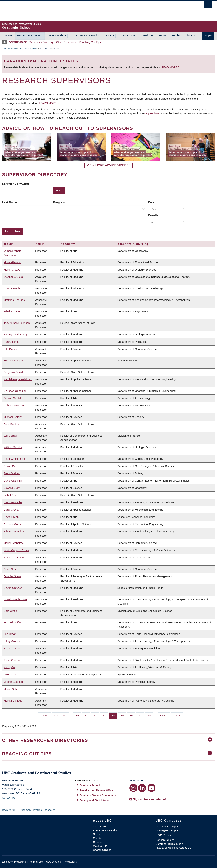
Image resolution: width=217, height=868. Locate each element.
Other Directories (66, 42)
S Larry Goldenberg (15, 334)
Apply (208, 35)
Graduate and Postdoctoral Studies (108, 774)
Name (9, 244)
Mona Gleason (12, 262)
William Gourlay (13, 447)
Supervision (129, 35)
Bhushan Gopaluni (15, 391)
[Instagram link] (133, 788)
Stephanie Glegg (14, 277)
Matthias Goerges (14, 300)
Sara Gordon (11, 424)
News (96, 834)
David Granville (13, 502)
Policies (176, 35)
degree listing (152, 113)
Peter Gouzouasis (14, 459)
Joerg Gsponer (12, 660)
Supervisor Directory (41, 42)
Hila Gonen (10, 349)
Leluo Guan (11, 674)
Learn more (48, 103)
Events (97, 838)
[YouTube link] (151, 788)
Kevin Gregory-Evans (16, 550)
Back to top (10, 810)
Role (151, 202)
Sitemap (26, 810)
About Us (191, 35)
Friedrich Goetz (13, 311)
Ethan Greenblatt (14, 531)
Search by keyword (15, 184)
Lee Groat (10, 634)
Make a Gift (100, 846)
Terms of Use (36, 862)
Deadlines (147, 35)
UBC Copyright (54, 862)
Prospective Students (28, 35)
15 (124, 715)
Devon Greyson (13, 588)
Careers (98, 842)
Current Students (57, 35)
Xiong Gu (9, 667)
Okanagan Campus (167, 830)
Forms (162, 35)
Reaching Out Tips (90, 42)
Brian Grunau (12, 648)
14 (115, 715)
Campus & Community (86, 35)
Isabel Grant (11, 495)
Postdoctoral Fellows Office (96, 790)
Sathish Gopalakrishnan (18, 379)
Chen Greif (10, 569)
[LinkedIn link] (142, 788)
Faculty (68, 244)
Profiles (37, 810)
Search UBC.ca (102, 850)
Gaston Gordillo (13, 398)
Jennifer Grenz (12, 576)
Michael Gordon (13, 417)
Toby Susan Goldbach (17, 323)
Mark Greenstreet (14, 543)
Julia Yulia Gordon (14, 405)
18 (151, 715)
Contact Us (9, 798)
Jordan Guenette (14, 682)
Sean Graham (12, 473)
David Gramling (13, 481)
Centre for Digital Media (169, 844)
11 (88, 715)
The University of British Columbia (10, 11)
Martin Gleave (12, 270)
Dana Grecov (12, 510)
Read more (170, 67)
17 (142, 715)
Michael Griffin (12, 622)
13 (105, 715)
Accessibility (71, 862)
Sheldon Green (13, 524)
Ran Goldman (12, 342)
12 (97, 715)
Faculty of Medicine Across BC (173, 848)
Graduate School (9, 49)
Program (59, 202)
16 (133, 715)
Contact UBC (101, 826)
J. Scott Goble (12, 288)
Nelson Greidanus (14, 557)
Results (153, 215)
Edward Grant (12, 488)
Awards (110, 35)
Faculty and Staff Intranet (95, 800)
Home (8, 35)
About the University (105, 830)
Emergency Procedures (14, 862)
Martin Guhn (11, 689)
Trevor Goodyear (14, 361)
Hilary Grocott (12, 641)
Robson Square (165, 840)
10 (79, 715)
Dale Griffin (10, 611)
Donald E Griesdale (15, 599)
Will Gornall (11, 436)
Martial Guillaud (13, 701)
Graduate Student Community (98, 795)
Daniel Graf (10, 466)
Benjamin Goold (13, 372)
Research (50, 810)
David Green (11, 517)
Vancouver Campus (167, 826)
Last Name (9, 202)
